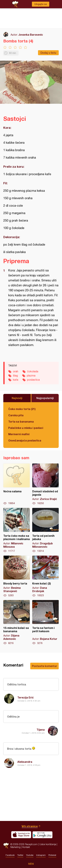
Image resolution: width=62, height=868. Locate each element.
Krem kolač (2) (45, 576)
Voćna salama (17, 484)
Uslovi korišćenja (48, 844)
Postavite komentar (44, 666)
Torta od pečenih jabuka (45, 530)
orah (16, 371)
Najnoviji (17, 398)
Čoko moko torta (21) (22, 409)
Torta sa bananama (21, 421)
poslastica (33, 380)
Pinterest (52, 855)
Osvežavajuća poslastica (25, 440)
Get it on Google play (42, 835)
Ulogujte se (41, 4)
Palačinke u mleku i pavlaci (26, 428)
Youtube (30, 855)
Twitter (20, 855)
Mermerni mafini (19, 434)
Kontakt (26, 847)
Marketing (15, 847)
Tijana (41, 730)
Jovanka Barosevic (31, 35)
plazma (31, 376)
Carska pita (16, 415)
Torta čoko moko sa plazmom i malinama (17, 530)
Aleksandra (25, 762)
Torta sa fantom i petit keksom (45, 622)
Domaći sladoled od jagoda (45, 484)
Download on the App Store (21, 835)
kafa (16, 380)
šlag (15, 376)
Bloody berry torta (17, 576)
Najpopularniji (45, 398)
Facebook (10, 855)
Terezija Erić (26, 697)
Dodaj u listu (48, 53)
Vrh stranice (30, 826)
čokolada (33, 371)
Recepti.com (6, 846)
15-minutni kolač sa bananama (17, 622)
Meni (31, 864)
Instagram (41, 855)
